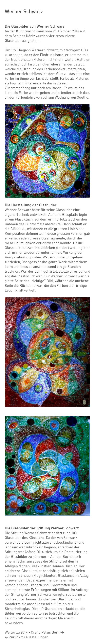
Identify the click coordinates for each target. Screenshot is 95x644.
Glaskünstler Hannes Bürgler (54, 566)
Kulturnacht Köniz (30, 31)
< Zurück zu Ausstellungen (27, 637)
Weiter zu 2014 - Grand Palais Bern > (34, 632)
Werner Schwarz (24, 11)
